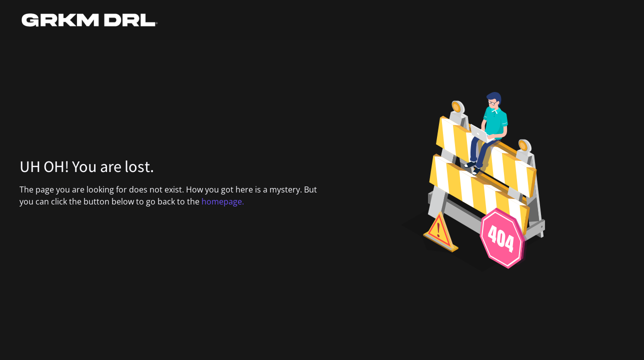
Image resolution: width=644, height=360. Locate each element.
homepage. (223, 201)
